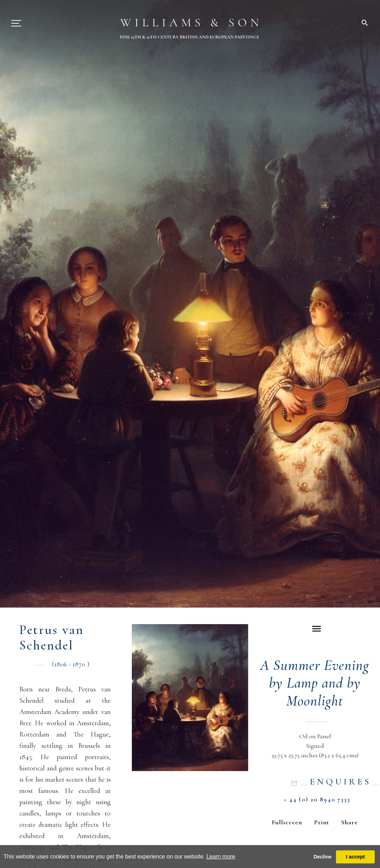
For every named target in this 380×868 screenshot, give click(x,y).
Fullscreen (287, 822)
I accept (355, 857)
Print (322, 822)
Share (350, 822)
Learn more (221, 857)
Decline (322, 857)
